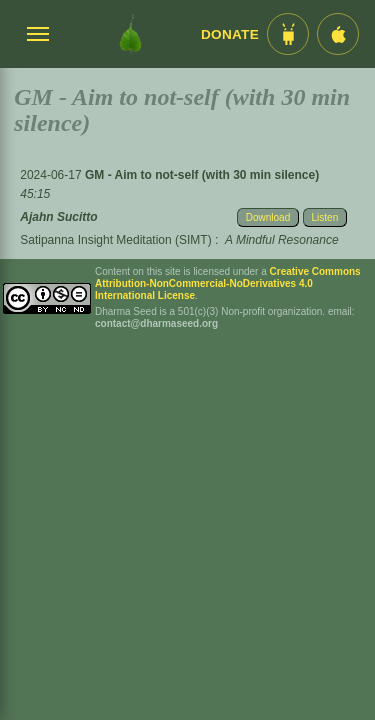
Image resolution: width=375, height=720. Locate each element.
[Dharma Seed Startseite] (130, 34)
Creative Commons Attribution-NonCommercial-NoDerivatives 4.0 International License (228, 283)
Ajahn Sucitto (58, 217)
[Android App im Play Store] (288, 34)
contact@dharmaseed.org (156, 323)
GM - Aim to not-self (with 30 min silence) (202, 175)
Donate (230, 34)
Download (268, 217)
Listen (325, 217)
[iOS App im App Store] (338, 34)
